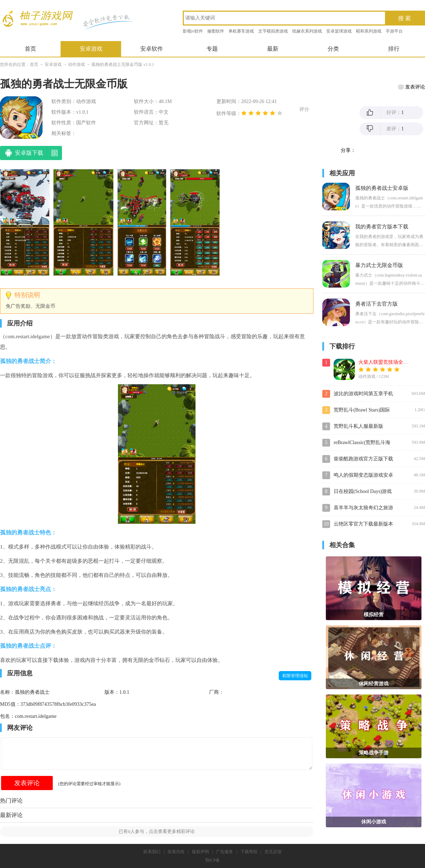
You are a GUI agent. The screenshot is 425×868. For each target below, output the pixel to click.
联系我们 (152, 852)
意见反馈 (273, 852)
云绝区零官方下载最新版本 (363, 524)
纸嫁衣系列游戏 (307, 31)
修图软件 (216, 31)
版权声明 (200, 852)
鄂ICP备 (213, 860)
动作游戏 (76, 64)
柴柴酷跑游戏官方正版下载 (363, 459)
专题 (212, 49)
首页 (30, 49)
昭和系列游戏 (369, 31)
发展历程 (176, 852)
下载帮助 (249, 852)
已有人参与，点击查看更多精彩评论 (157, 831)
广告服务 (225, 852)
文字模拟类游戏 (273, 31)
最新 (273, 49)
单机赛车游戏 (241, 31)
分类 (333, 49)
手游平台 (394, 31)
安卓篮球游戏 (339, 31)
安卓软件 (152, 49)
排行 (394, 49)
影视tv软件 (193, 31)
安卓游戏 (91, 49)
